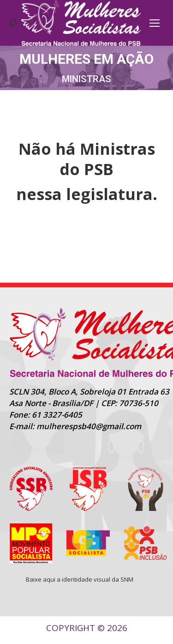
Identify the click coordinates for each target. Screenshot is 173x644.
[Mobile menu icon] (155, 23)
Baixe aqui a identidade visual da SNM (80, 579)
